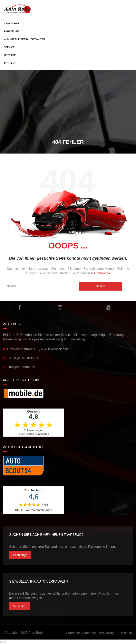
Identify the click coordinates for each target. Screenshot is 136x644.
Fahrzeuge (11, 31)
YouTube (109, 307)
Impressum (124, 633)
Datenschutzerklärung (98, 633)
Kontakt (10, 63)
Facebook (19, 307)
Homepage (102, 273)
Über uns (10, 55)
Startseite (11, 23)
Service (9, 47)
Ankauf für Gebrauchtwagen (25, 39)
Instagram (60, 307)
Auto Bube (36, 633)
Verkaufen (20, 606)
